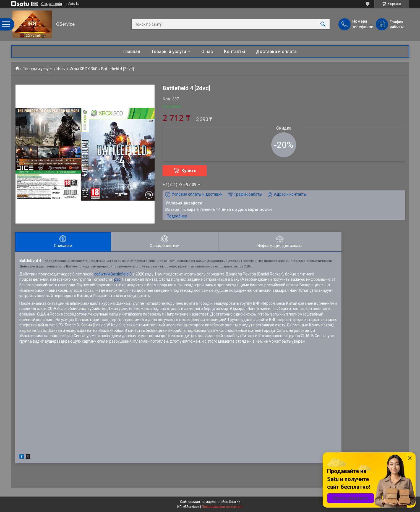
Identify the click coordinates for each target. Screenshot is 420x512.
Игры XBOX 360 (84, 69)
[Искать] (323, 24)
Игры (61, 69)
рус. (118, 279)
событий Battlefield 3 (113, 274)
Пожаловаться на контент (222, 507)
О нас (207, 52)
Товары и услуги (169, 52)
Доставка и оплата (276, 52)
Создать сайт (52, 4)
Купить (189, 171)
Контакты (234, 52)
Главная (132, 52)
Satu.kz (235, 502)
